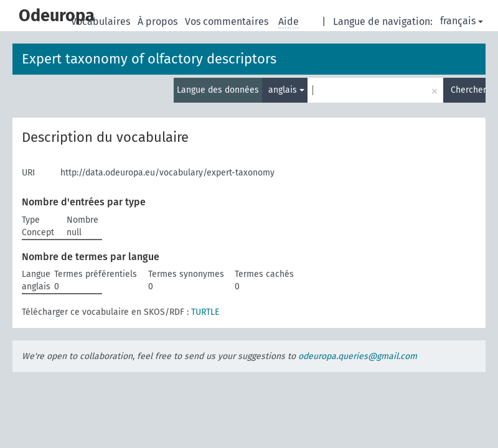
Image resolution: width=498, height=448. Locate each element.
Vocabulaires (102, 21)
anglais (286, 90)
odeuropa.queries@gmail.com (358, 356)
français (462, 21)
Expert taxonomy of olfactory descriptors (149, 59)
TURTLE (205, 312)
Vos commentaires (228, 21)
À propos (159, 21)
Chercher (468, 90)
